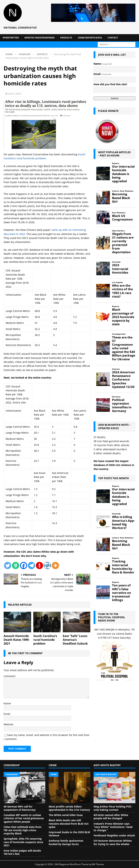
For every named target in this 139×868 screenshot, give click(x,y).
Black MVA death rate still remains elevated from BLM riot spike (69, 823)
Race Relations (127, 191)
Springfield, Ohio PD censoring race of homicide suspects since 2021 (23, 842)
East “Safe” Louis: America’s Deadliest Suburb (75, 640)
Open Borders (118, 231)
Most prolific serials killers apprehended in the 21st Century (69, 808)
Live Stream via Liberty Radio (114, 634)
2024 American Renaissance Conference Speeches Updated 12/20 (123, 380)
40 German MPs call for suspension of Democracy (20, 808)
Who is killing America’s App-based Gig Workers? (123, 522)
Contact (113, 38)
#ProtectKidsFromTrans (40, 38)
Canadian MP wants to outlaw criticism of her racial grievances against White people (24, 818)
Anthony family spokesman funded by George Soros (66, 842)
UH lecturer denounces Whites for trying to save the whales (113, 842)
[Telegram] (31, 565)
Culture (115, 191)
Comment (10, 676)
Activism (116, 369)
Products (66, 38)
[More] (55, 565)
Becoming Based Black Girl (121, 198)
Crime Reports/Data (90, 38)
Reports (116, 163)
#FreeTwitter (11, 38)
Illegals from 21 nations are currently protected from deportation (123, 243)
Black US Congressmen (122, 218)
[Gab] (16, 565)
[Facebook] (24, 565)
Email (7, 714)
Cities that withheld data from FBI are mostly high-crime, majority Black (23, 830)
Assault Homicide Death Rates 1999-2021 (17, 640)
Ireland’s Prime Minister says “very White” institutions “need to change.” (113, 827)
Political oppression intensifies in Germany (122, 405)
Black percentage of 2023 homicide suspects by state (123, 317)
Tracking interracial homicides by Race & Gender (123, 567)
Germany (116, 397)
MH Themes (98, 864)
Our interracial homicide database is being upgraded (123, 174)
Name (7, 703)
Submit (114, 98)
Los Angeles (117, 282)
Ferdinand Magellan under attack (114, 835)
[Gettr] (39, 565)
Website (9, 724)
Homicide (25, 54)
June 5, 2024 (15, 94)
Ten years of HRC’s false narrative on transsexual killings (122, 593)
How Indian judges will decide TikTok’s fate (22, 852)
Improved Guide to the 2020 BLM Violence (69, 834)
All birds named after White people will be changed (111, 817)
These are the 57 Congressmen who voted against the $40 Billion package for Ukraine (124, 348)
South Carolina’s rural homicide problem (45, 640)
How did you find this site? (110, 84)
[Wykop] (47, 565)
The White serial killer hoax (66, 815)
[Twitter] (8, 565)
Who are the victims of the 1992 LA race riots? (122, 291)
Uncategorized (119, 334)
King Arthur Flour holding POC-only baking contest (113, 808)
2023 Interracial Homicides (120, 269)
